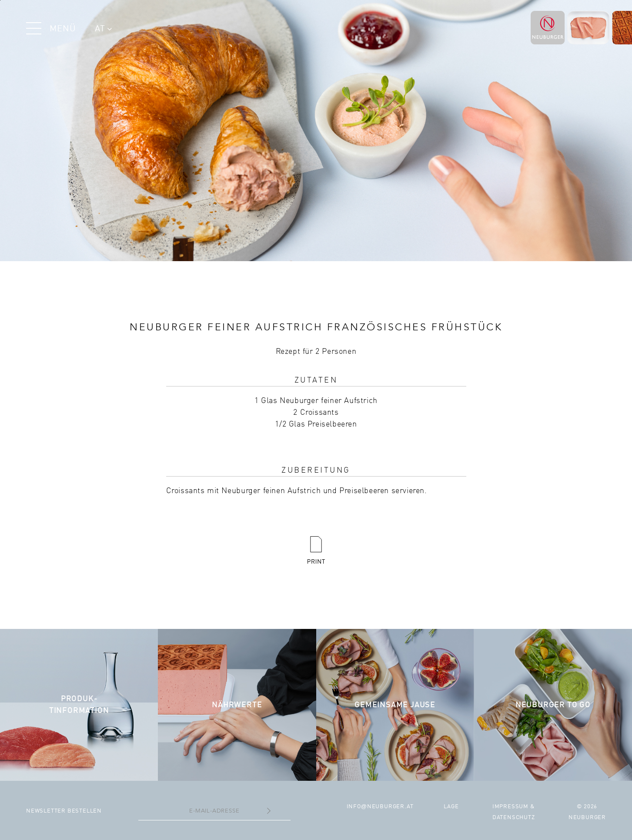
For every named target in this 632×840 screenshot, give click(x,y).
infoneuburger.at (380, 807)
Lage (451, 807)
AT (103, 29)
